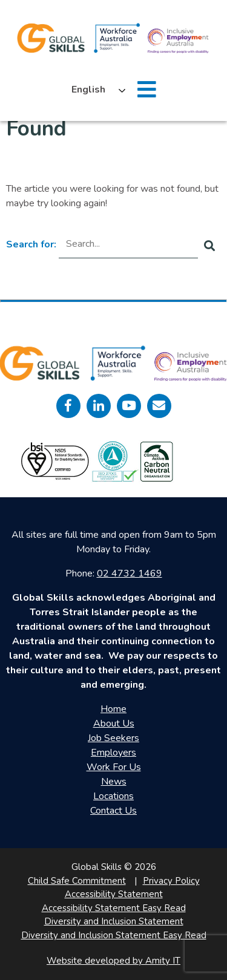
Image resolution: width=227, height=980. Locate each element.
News (114, 782)
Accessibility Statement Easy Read (114, 908)
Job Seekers (113, 738)
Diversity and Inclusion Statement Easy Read (114, 935)
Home (113, 709)
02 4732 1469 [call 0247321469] (130, 573)
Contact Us (113, 811)
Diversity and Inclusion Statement (114, 921)
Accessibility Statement (114, 894)
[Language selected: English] (95, 90)
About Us (114, 724)
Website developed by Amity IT (113, 961)
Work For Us (114, 767)
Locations (113, 796)
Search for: (31, 244)
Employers (113, 753)
